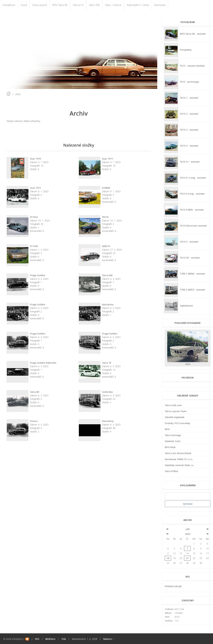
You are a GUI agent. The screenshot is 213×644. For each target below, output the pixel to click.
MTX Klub (170, 447)
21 (187, 558)
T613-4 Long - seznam (192, 194)
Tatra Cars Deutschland (178, 453)
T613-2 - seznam (189, 114)
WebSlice (50, 639)
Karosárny (108, 421)
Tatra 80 (35, 392)
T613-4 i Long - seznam (193, 178)
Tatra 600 (107, 275)
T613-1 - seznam (189, 98)
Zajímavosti (186, 306)
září (188, 529)
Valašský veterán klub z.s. (179, 465)
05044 (188, 364)
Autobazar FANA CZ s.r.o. (179, 459)
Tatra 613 (78, 5)
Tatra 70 (107, 363)
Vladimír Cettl (173, 441)
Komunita (160, 5)
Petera (34, 421)
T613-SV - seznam (190, 258)
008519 (106, 246)
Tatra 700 (94, 5)
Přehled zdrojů (173, 586)
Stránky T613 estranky (177, 423)
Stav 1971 (107, 159)
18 (168, 558)
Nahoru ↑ (108, 639)
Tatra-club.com (173, 405)
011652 (34, 217)
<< (168, 529)
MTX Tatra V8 (60, 5)
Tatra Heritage (173, 435)
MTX (167, 429)
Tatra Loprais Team (176, 411)
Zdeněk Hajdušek (175, 417)
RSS (37, 639)
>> (207, 529)
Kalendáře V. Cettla (138, 5)
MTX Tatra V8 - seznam (193, 34)
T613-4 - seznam (189, 146)
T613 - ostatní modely (192, 66)
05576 (105, 217)
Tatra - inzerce (113, 5)
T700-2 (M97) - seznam (192, 290)
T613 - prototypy (189, 82)
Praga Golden (38, 275)
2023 (188, 534)
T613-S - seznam (189, 242)
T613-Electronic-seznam (193, 226)
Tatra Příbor (172, 471)
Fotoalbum (9, 5)
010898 (106, 188)
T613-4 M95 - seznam (192, 210)
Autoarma (108, 304)
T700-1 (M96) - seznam (192, 274)
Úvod (24, 5)
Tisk (64, 639)
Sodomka (107, 392)
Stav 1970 (35, 159)
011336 (34, 246)
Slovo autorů (40, 5)
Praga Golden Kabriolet (43, 363)
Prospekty (186, 50)
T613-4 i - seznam (190, 162)
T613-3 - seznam (189, 130)
